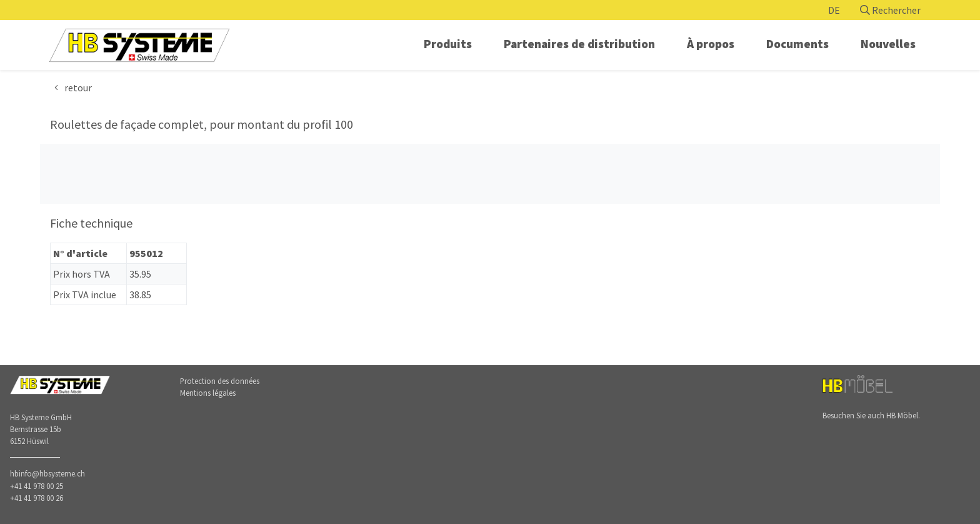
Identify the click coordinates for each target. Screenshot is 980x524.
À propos (711, 44)
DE (834, 10)
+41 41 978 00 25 (37, 486)
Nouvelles (888, 44)
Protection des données (220, 381)
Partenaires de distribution (579, 44)
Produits (448, 44)
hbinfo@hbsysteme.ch (47, 473)
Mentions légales (208, 393)
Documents (797, 44)
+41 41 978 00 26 (37, 498)
